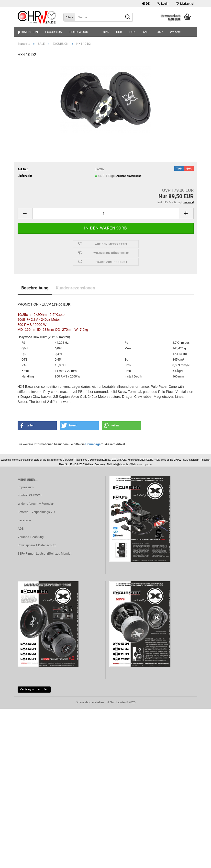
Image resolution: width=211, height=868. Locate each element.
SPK (106, 32)
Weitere (175, 32)
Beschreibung (35, 288)
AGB (21, 529)
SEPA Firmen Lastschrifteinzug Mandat (44, 554)
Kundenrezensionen (75, 288)
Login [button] (163, 4)
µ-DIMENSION (28, 32)
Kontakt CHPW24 (30, 495)
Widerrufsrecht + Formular (36, 504)
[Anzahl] (106, 213)
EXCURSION (54, 32)
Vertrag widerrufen (34, 689)
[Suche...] (69, 17)
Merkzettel (185, 4)
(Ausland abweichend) (129, 176)
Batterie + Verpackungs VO (36, 512)
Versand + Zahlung (31, 537)
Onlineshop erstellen (90, 702)
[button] (146, 4)
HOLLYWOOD (79, 32)
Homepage (93, 444)
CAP (160, 32)
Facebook (24, 520)
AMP (146, 32)
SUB (119, 32)
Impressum (26, 487)
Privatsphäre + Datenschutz (37, 545)
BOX (132, 32)
